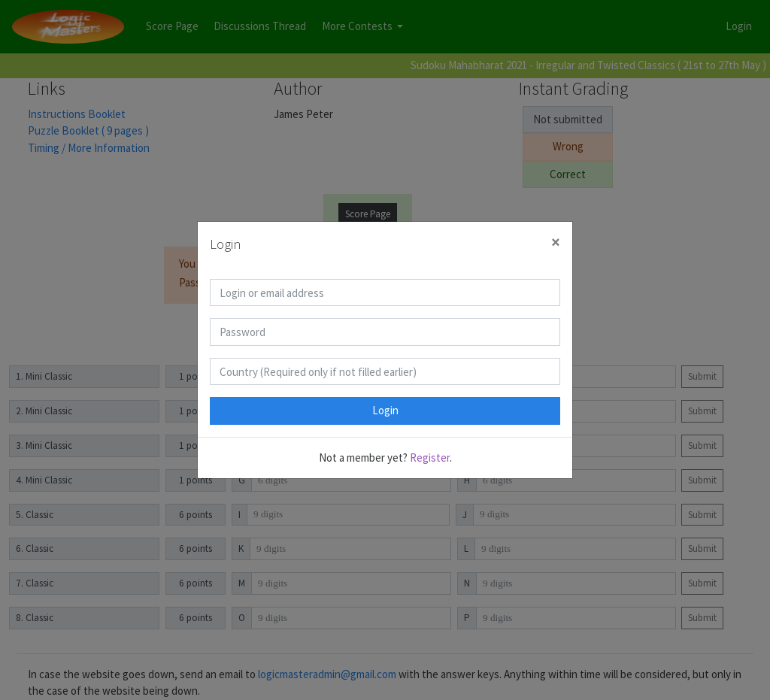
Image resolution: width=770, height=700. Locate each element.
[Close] (556, 242)
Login (385, 410)
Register (430, 458)
